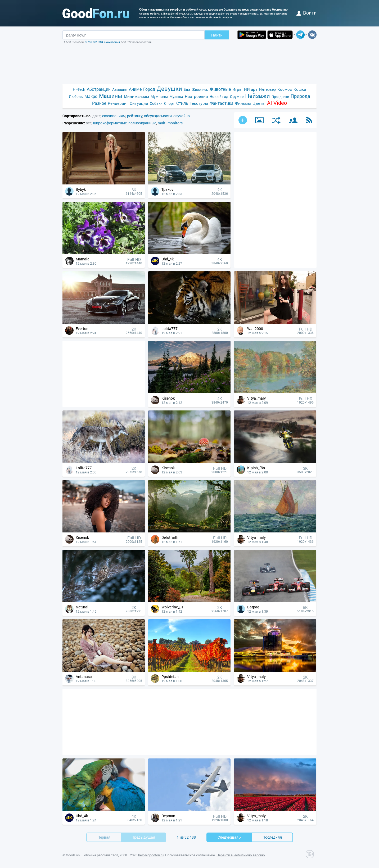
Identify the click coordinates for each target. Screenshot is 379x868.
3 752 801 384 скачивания (102, 42)
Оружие (237, 96)
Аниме (135, 89)
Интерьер (267, 89)
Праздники (280, 97)
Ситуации (139, 103)
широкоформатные (110, 123)
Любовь (76, 96)
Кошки (300, 89)
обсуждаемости (158, 116)
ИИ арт (251, 89)
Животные (220, 89)
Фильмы (243, 103)
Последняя (272, 837)
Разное (99, 103)
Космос (285, 89)
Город (149, 89)
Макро (91, 96)
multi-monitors (170, 123)
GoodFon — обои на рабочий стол (92, 855)
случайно (182, 116)
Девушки (169, 89)
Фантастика (222, 103)
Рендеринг (118, 103)
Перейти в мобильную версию (241, 855)
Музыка (176, 96)
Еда (187, 89)
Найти (217, 35)
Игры (237, 89)
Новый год (219, 96)
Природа (300, 96)
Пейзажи (258, 96)
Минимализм (136, 96)
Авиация (120, 89)
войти (306, 13)
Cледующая (229, 837)
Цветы (259, 103)
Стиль (182, 103)
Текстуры (199, 103)
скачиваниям (114, 116)
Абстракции (99, 89)
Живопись (200, 89)
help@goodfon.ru (151, 855)
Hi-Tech (79, 89)
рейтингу (135, 116)
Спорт (169, 103)
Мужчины (159, 96)
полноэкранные (142, 123)
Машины (111, 96)
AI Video (277, 103)
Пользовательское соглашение (190, 855)
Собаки (156, 103)
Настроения (196, 96)
